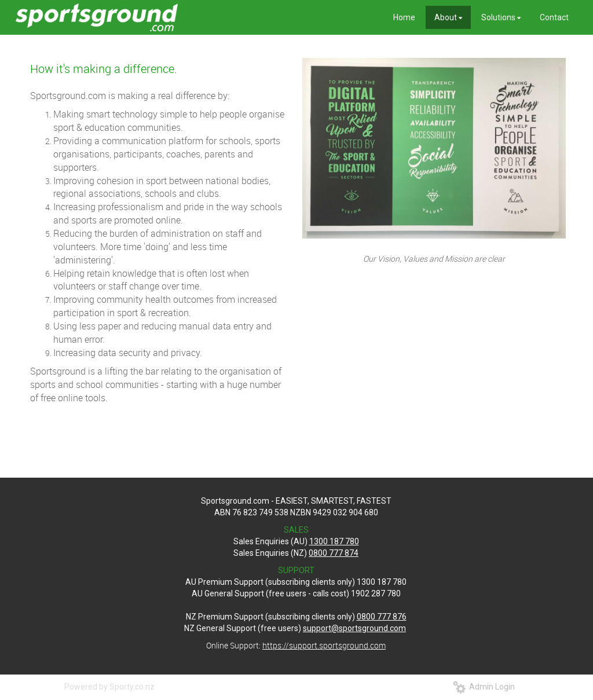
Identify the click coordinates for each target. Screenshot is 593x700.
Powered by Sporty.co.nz (109, 687)
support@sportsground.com (354, 628)
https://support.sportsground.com (324, 645)
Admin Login (484, 687)
